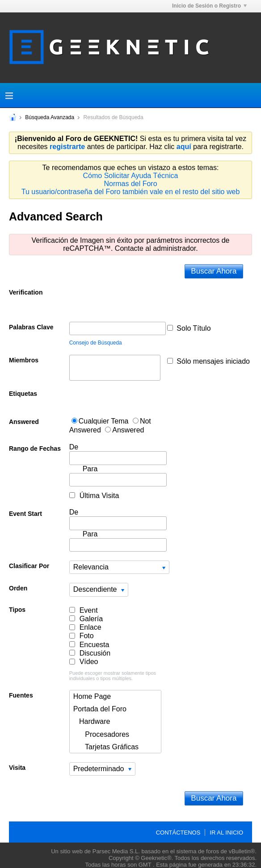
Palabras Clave (31, 327)
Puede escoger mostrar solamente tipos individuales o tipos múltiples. (113, 676)
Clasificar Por (29, 566)
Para (90, 534)
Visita (17, 768)
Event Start (25, 514)
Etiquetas (23, 394)
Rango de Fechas (35, 449)
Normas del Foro (130, 184)
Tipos (17, 610)
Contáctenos (178, 833)
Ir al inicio (226, 833)
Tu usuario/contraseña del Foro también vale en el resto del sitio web (131, 192)
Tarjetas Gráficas (106, 747)
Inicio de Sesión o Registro (209, 6)
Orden (18, 588)
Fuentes (21, 695)
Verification (26, 292)
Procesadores (101, 734)
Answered (24, 422)
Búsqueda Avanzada (50, 117)
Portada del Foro (100, 709)
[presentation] (137, 304)
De (118, 454)
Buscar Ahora (214, 271)
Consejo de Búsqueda (96, 343)
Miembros (24, 360)
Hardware (92, 721)
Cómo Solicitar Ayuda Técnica (131, 176)
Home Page (92, 696)
